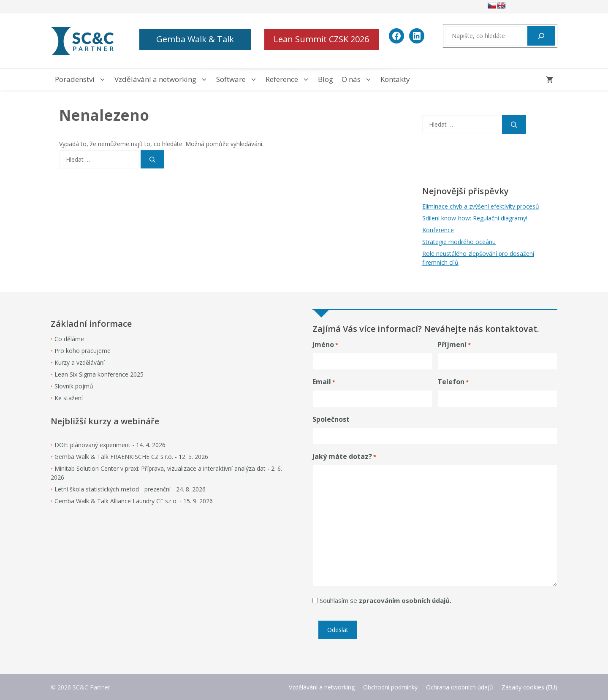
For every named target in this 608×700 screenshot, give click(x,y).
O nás (359, 79)
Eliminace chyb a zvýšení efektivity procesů (481, 206)
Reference (290, 79)
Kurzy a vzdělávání (80, 362)
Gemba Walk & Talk (195, 39)
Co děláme (69, 339)
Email (324, 382)
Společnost (331, 419)
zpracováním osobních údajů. (405, 600)
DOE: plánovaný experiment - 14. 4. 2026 (110, 445)
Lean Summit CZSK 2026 (321, 39)
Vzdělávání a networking (163, 79)
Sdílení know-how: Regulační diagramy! (475, 218)
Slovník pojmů (74, 386)
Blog (326, 79)
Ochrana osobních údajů (460, 687)
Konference (438, 230)
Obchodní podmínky (390, 687)
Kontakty (395, 79)
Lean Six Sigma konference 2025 (99, 374)
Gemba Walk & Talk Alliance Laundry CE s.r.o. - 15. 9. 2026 (134, 501)
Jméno (325, 345)
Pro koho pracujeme (83, 351)
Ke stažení (69, 398)
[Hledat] (541, 36)
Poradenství (83, 79)
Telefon (453, 382)
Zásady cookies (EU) (529, 687)
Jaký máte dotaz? (344, 457)
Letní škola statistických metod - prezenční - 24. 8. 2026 (130, 489)
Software (239, 79)
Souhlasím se (385, 600)
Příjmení (454, 345)
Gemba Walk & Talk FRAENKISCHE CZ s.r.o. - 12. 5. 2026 (131, 457)
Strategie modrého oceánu (459, 242)
